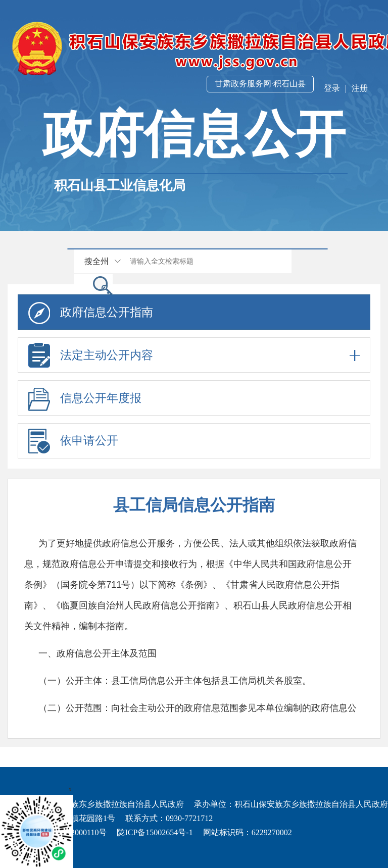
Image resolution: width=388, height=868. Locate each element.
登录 (332, 88)
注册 (360, 88)
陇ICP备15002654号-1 (155, 832)
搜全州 (96, 261)
